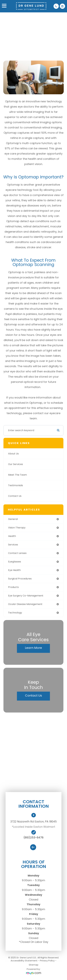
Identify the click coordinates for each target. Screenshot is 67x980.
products (13, 587)
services (13, 545)
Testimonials (16, 485)
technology (15, 613)
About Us (13, 454)
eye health (14, 570)
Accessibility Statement (24, 961)
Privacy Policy (47, 961)
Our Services (16, 464)
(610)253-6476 (33, 838)
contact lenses (17, 553)
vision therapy (17, 528)
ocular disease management (25, 604)
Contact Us (15, 496)
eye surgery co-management (26, 596)
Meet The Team (17, 475)
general (13, 519)
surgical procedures (20, 579)
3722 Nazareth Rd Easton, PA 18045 (33, 821)
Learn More (33, 648)
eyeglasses (15, 562)
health (12, 536)
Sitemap (34, 965)
